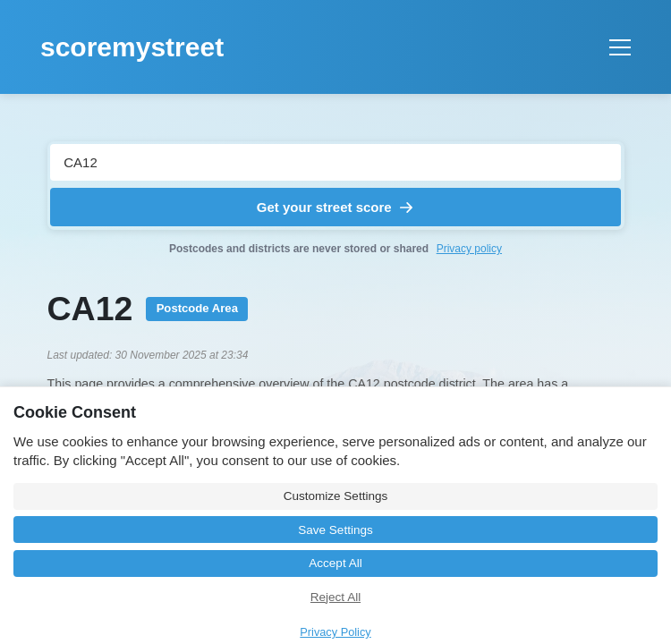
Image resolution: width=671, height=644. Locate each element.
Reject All (335, 597)
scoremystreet (132, 47)
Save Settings (335, 530)
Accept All (335, 563)
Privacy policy (469, 249)
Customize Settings (335, 496)
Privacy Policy (335, 632)
